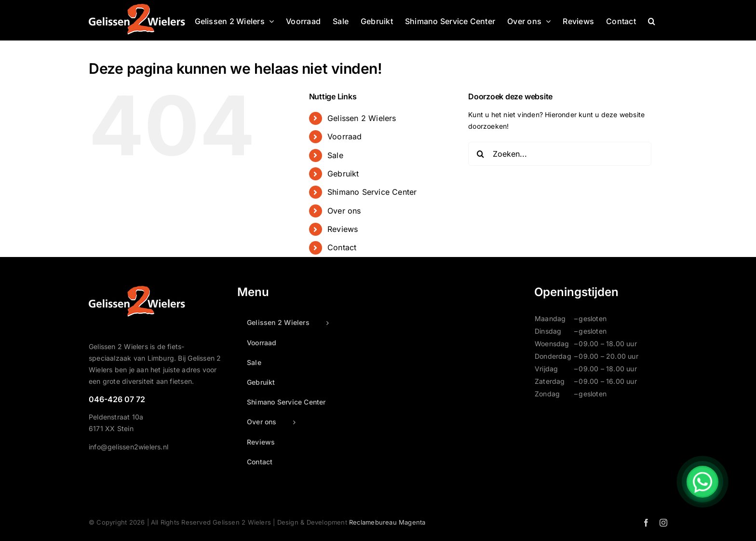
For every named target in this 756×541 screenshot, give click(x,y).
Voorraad (345, 136)
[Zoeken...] (560, 154)
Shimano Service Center (372, 192)
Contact (342, 247)
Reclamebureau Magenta (387, 522)
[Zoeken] (480, 154)
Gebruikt (343, 174)
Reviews (343, 229)
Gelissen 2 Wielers (362, 118)
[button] (652, 20)
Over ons (344, 211)
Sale (335, 155)
